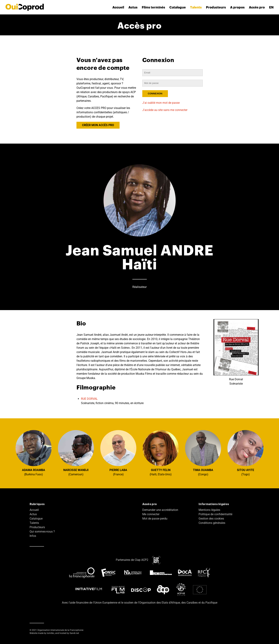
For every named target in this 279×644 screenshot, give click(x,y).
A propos (237, 7)
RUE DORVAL (89, 399)
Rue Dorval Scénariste (236, 352)
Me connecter (151, 514)
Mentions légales (209, 510)
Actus (133, 7)
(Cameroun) (76, 453)
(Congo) (203, 453)
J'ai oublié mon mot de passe (161, 103)
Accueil (118, 7)
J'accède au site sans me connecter (165, 110)
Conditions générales (212, 523)
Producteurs (216, 7)
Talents (196, 7)
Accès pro (257, 7)
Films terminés (153, 7)
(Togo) (245, 453)
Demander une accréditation (160, 510)
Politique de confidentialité (215, 514)
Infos (33, 536)
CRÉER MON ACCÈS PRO (98, 125)
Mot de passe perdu (155, 519)
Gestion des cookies (211, 519)
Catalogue (178, 7)
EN (271, 7)
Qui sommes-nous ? (42, 532)
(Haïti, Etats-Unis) (161, 453)
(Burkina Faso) (34, 453)
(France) (118, 453)
